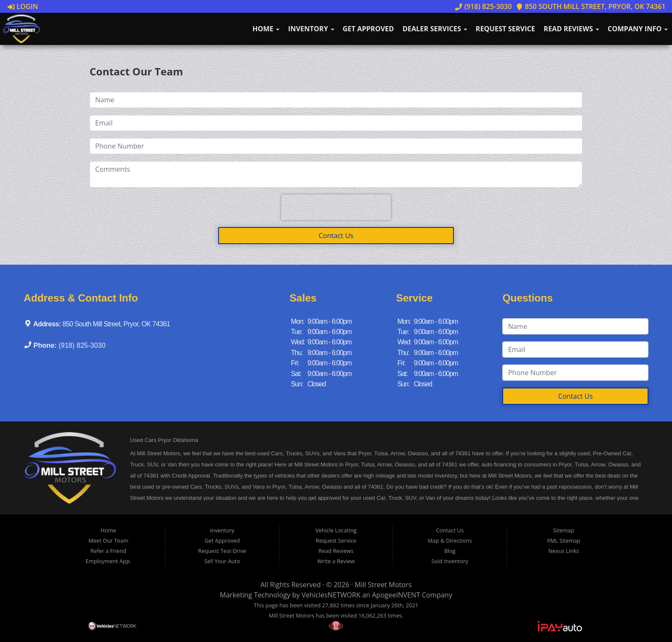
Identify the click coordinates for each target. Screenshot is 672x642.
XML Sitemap (564, 540)
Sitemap (564, 530)
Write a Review (336, 561)
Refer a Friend (108, 551)
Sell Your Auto (222, 561)
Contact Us (336, 236)
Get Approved (369, 29)
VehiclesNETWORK (331, 595)
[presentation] (336, 207)
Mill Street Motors (383, 585)
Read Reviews (571, 29)
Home (266, 29)
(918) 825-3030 (483, 6)
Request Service (505, 29)
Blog (450, 551)
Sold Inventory (450, 561)
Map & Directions (450, 540)
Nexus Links (563, 551)
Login (23, 6)
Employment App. (108, 561)
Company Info (638, 29)
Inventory (311, 29)
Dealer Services (435, 29)
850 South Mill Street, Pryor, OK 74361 (591, 6)
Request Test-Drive (222, 551)
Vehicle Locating (336, 530)
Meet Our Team (108, 540)
